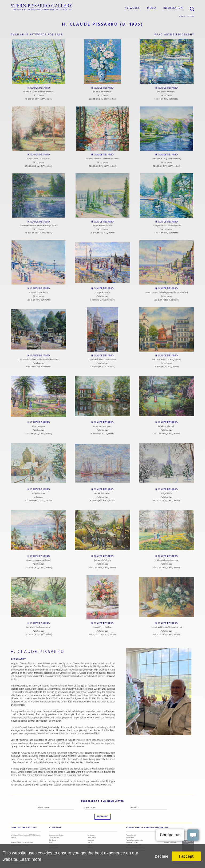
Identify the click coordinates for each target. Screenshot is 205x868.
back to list (187, 16)
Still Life (90, 843)
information (173, 8)
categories (55, 828)
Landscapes (91, 835)
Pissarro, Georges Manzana (135, 840)
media (152, 8)
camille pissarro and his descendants (147, 828)
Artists (51, 843)
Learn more (30, 859)
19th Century (53, 840)
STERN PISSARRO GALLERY (24, 828)
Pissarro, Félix (130, 838)
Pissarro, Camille (131, 835)
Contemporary (54, 838)
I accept (186, 856)
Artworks (132, 8)
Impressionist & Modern (56, 835)
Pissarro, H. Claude (132, 843)
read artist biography (174, 34)
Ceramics (91, 840)
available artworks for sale (37, 34)
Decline (161, 856)
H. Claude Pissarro (39, 88)
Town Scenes (92, 838)
